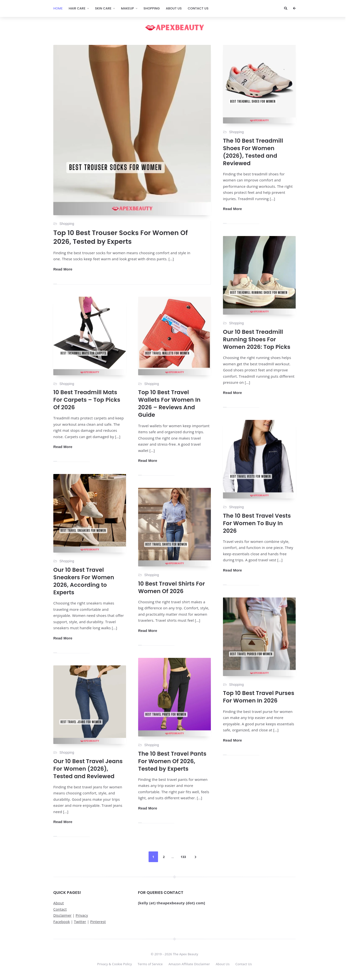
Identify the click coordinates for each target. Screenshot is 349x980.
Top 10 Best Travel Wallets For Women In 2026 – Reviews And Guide (169, 404)
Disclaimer (62, 915)
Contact (60, 909)
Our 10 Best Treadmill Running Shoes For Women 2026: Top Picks (257, 339)
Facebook (62, 922)
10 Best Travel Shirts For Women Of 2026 (172, 587)
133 (183, 857)
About (59, 903)
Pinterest (98, 922)
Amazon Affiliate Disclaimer (189, 964)
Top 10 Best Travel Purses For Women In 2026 (259, 697)
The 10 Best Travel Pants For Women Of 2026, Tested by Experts (172, 761)
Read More (63, 269)
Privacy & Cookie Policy (115, 964)
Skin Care (103, 8)
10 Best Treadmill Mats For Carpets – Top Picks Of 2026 (87, 400)
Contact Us (198, 8)
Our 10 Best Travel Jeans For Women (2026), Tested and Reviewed (88, 769)
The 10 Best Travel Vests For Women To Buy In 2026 (257, 523)
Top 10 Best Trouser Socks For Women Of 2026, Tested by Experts (121, 237)
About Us (174, 8)
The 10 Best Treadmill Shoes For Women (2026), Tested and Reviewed (253, 152)
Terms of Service (150, 964)
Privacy (82, 915)
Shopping (152, 8)
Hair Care (77, 8)
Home (58, 8)
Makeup (127, 8)
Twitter (80, 922)
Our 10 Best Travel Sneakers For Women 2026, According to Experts (84, 581)
